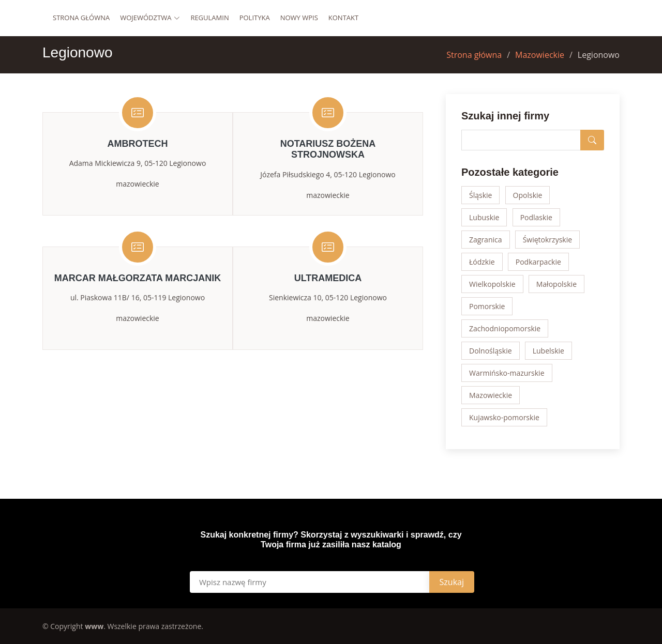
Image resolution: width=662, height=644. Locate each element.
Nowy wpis (299, 18)
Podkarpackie (538, 262)
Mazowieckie (540, 55)
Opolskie (528, 195)
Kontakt (343, 18)
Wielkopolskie (492, 284)
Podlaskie (536, 217)
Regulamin (209, 18)
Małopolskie (556, 284)
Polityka (255, 18)
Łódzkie (482, 262)
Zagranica (486, 240)
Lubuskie (484, 217)
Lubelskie (548, 351)
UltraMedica (328, 278)
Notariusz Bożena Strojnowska (328, 149)
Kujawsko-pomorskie (504, 417)
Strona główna (81, 18)
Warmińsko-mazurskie (507, 373)
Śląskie (480, 195)
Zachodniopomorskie (505, 328)
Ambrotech (138, 144)
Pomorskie (487, 306)
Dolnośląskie (491, 351)
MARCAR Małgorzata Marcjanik (138, 278)
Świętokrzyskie (547, 240)
